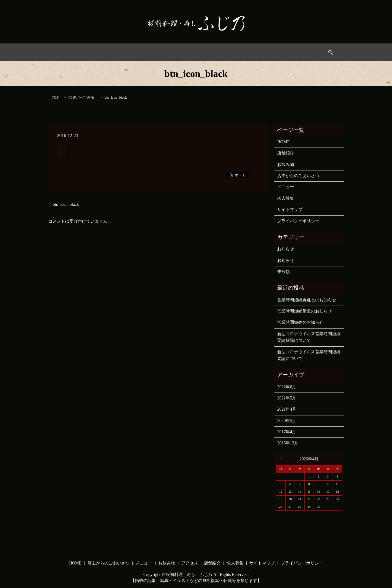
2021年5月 (287, 398)
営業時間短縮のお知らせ (300, 322)
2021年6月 (287, 387)
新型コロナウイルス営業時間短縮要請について (309, 355)
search (301, 52)
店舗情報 (251, 52)
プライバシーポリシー (298, 221)
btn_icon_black (66, 204)
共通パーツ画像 (81, 97)
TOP (55, 97)
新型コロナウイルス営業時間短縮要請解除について (309, 337)
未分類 (283, 272)
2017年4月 (287, 432)
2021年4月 (287, 409)
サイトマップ (290, 210)
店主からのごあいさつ (130, 52)
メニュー (170, 52)
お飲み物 (197, 52)
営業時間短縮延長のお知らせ (305, 311)
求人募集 (278, 52)
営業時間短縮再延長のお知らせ (307, 300)
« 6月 (283, 459)
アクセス (224, 52)
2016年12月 (288, 443)
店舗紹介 (286, 153)
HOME (93, 52)
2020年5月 (287, 421)
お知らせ (286, 249)
